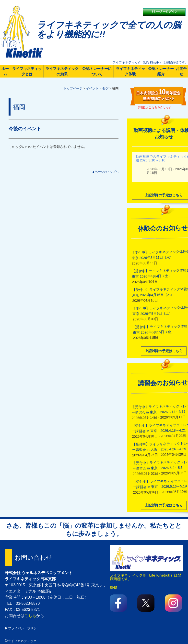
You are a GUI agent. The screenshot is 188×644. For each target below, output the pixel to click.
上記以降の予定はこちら (164, 350)
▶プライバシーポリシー (22, 628)
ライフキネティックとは (27, 71)
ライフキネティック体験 (130, 71)
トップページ (73, 89)
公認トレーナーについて (97, 71)
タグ (105, 89)
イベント (92, 89)
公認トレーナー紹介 (161, 71)
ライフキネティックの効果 (62, 71)
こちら (30, 616)
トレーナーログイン (164, 12)
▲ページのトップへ (105, 172)
